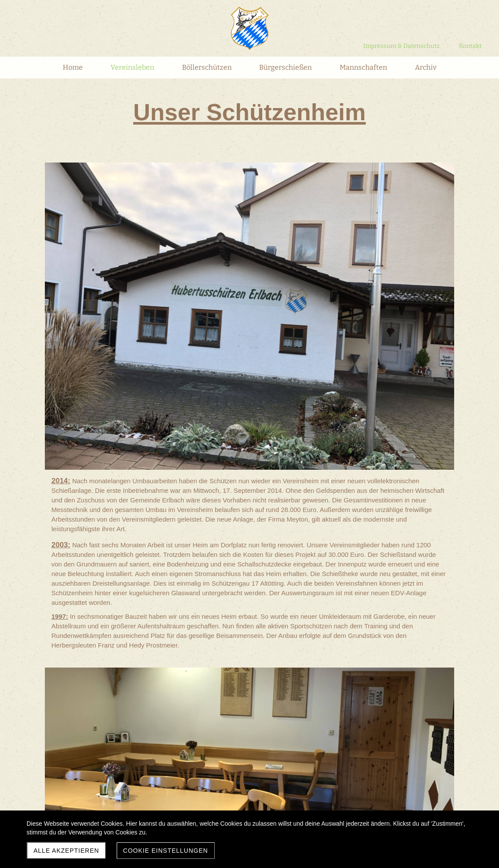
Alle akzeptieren (66, 851)
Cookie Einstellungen (166, 851)
